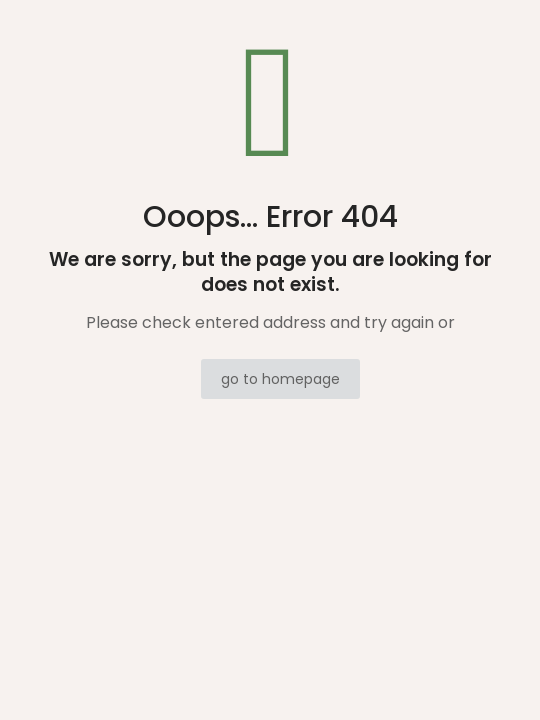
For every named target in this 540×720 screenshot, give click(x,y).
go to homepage (280, 379)
